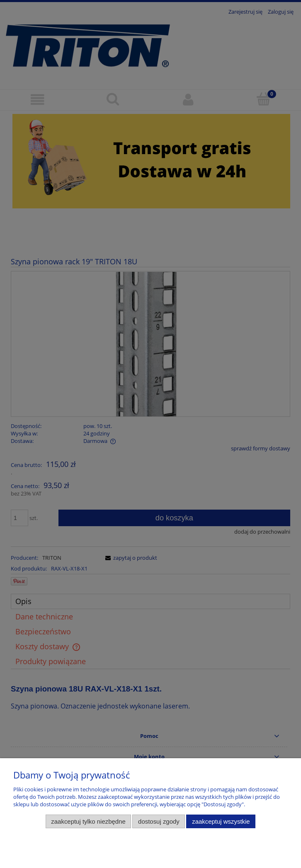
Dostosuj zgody (159, 821)
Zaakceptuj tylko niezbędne (88, 821)
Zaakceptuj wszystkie (221, 821)
